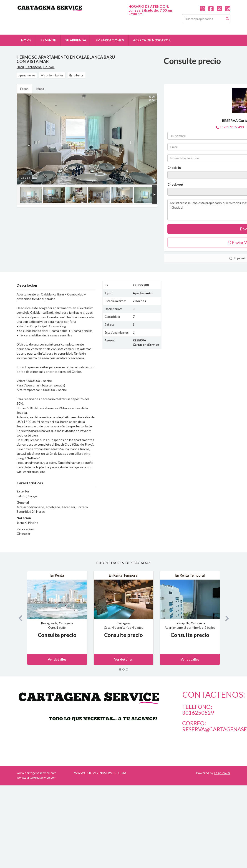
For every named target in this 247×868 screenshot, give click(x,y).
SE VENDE (48, 40)
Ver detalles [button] (57, 659)
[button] (19, 618)
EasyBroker (222, 773)
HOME (26, 40)
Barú (20, 67)
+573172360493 (232, 127)
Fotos (24, 89)
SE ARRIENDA (76, 40)
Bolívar (49, 67)
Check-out (176, 184)
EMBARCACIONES (110, 40)
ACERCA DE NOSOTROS (152, 40)
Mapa (40, 89)
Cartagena (34, 67)
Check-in (174, 168)
